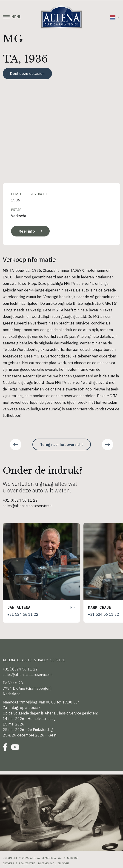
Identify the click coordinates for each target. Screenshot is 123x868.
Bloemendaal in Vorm (53, 863)
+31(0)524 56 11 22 (20, 500)
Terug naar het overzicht (62, 445)
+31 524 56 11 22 (23, 614)
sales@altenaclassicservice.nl (28, 506)
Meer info (30, 231)
